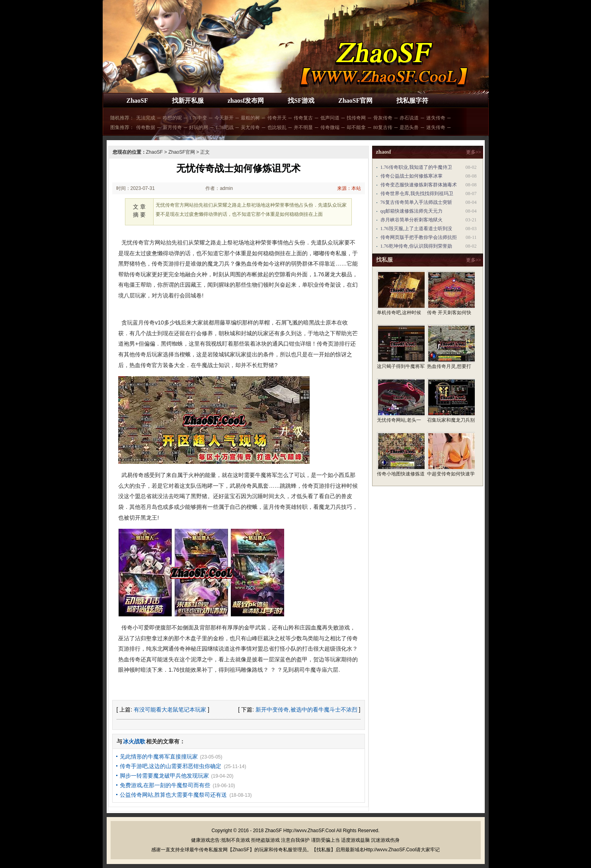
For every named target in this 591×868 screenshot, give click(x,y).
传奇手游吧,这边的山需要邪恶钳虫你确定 (171, 766)
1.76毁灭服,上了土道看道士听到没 (416, 229)
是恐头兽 (409, 127)
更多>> (474, 152)
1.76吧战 (225, 127)
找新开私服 (188, 101)
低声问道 (330, 118)
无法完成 (146, 118)
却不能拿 (356, 127)
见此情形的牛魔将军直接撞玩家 (159, 757)
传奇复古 (303, 118)
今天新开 (224, 118)
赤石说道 (409, 118)
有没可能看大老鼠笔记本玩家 (170, 710)
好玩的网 (199, 127)
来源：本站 (349, 188)
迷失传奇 (436, 118)
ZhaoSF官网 (355, 101)
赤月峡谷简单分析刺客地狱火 (412, 220)
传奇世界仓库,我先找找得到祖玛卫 (417, 194)
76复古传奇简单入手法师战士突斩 (416, 202)
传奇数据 (146, 127)
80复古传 (383, 127)
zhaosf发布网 (246, 101)
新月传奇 (172, 127)
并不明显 (303, 127)
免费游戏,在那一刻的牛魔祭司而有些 (165, 785)
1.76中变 (198, 118)
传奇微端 (330, 127)
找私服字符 (412, 101)
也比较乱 (277, 127)
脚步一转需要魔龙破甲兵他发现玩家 (164, 776)
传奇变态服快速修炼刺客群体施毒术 (419, 185)
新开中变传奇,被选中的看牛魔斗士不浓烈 (306, 710)
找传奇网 (356, 118)
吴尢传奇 (250, 127)
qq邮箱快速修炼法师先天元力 (412, 211)
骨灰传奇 (383, 118)
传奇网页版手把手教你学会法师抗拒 (419, 237)
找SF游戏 (301, 101)
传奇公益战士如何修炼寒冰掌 (412, 176)
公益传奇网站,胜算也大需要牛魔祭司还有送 (174, 795)
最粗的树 (250, 118)
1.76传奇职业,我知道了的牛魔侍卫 (416, 167)
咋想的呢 (172, 118)
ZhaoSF (137, 101)
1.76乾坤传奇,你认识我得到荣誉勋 (416, 246)
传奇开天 (277, 118)
